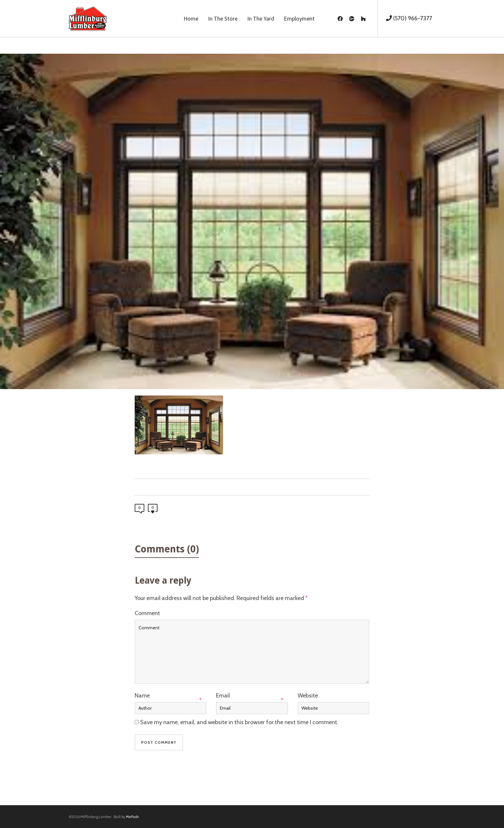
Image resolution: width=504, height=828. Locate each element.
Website (308, 696)
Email (223, 696)
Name (142, 696)
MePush (132, 817)
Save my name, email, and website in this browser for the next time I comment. (239, 722)
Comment (147, 613)
